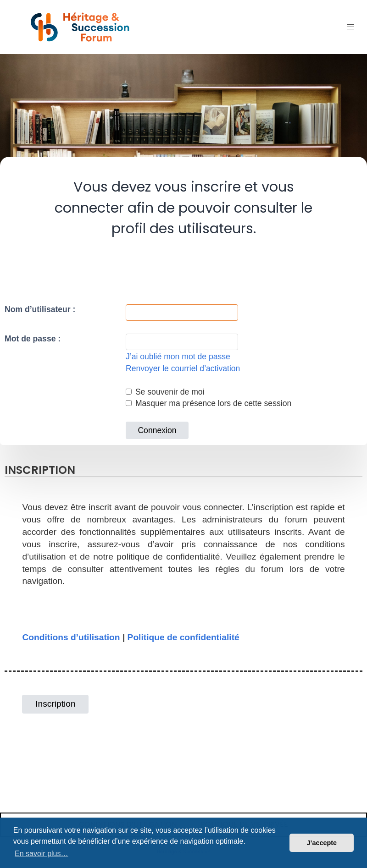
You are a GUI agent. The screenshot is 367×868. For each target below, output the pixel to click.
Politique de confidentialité (183, 637)
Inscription (55, 704)
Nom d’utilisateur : (40, 309)
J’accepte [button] (322, 843)
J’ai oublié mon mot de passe (178, 357)
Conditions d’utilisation (71, 637)
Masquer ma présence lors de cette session (209, 403)
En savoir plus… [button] (42, 854)
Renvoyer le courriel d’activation (183, 368)
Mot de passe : (33, 339)
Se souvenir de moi (165, 392)
